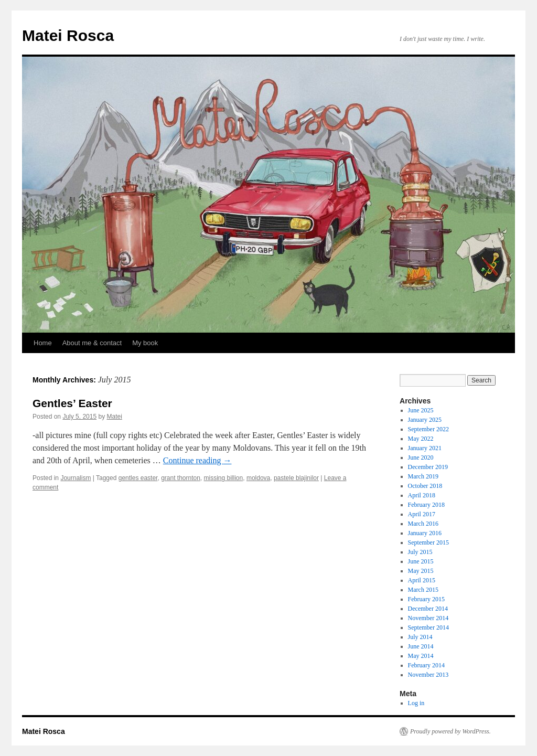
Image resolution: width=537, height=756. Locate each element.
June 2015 (421, 561)
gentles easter (138, 478)
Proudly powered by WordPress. (450, 731)
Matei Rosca (68, 35)
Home (43, 343)
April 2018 (422, 495)
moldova (258, 478)
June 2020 (421, 457)
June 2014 (421, 646)
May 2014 (421, 656)
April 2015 (422, 580)
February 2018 (426, 505)
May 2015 (421, 571)
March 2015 (423, 590)
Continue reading (197, 460)
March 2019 (423, 476)
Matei (114, 417)
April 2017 (422, 514)
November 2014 (428, 618)
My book (145, 343)
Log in (416, 703)
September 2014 (428, 627)
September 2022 (428, 429)
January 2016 (425, 533)
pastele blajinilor (296, 478)
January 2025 (425, 420)
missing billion (224, 478)
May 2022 (421, 439)
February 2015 (426, 599)
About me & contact (92, 343)
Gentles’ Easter (72, 403)
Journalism (76, 478)
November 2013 (428, 675)
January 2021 (425, 448)
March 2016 (423, 524)
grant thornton (181, 478)
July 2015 (420, 552)
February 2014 (426, 665)
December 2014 (428, 609)
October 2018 (425, 486)
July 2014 (420, 637)
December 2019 (428, 467)
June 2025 (421, 410)
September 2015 (428, 542)
